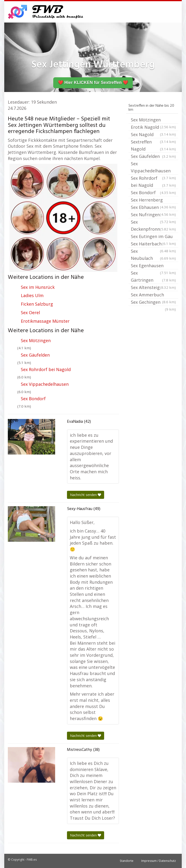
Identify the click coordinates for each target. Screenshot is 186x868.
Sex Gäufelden (35, 355)
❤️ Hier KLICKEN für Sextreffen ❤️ (93, 83)
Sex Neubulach (153, 255)
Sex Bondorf (33, 399)
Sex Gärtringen (153, 277)
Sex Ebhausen (153, 208)
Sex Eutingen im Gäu (153, 237)
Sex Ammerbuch (153, 295)
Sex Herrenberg (153, 200)
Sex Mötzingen (36, 340)
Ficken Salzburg (37, 304)
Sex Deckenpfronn (153, 226)
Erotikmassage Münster (45, 321)
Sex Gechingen (153, 303)
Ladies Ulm (32, 295)
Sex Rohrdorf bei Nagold (46, 369)
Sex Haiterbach (153, 244)
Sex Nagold (153, 135)
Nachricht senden (86, 495)
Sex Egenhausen (153, 266)
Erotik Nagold (153, 128)
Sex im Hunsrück (38, 287)
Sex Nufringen (153, 215)
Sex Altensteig (153, 287)
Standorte (127, 861)
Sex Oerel (30, 312)
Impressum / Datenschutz (159, 861)
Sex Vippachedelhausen (45, 384)
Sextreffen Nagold (153, 146)
